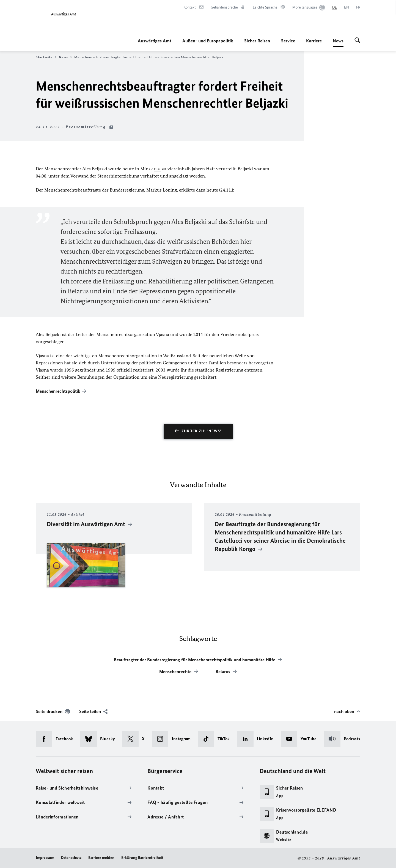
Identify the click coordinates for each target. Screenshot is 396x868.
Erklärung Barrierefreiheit (142, 857)
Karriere (314, 41)
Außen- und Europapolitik (208, 41)
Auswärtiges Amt (155, 41)
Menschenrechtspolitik (58, 391)
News (338, 41)
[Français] (358, 7)
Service (288, 41)
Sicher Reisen (257, 41)
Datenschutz (71, 857)
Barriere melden (101, 857)
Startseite (46, 57)
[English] (346, 7)
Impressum (45, 857)
